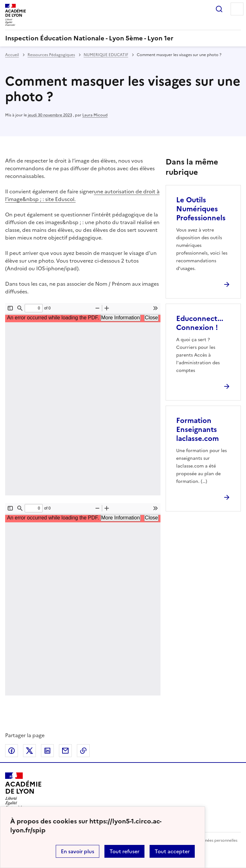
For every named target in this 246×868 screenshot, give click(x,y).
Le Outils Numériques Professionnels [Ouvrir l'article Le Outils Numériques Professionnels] (201, 209)
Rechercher (219, 9)
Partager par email (65, 751)
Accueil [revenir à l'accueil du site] (12, 55)
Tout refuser (124, 851)
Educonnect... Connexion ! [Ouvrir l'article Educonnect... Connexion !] (200, 323)
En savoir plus (78, 851)
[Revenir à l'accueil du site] (23, 791)
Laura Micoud (95, 115)
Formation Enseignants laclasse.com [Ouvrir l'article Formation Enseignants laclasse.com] (197, 430)
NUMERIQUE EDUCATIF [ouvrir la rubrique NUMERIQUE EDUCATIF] (106, 55)
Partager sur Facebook (12, 751)
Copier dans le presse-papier (83, 751)
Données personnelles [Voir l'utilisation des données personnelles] (217, 840)
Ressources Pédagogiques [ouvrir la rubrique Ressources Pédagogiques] (51, 55)
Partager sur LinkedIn (47, 751)
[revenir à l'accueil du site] (123, 38)
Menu (237, 9)
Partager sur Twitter (29, 751)
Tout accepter (172, 851)
